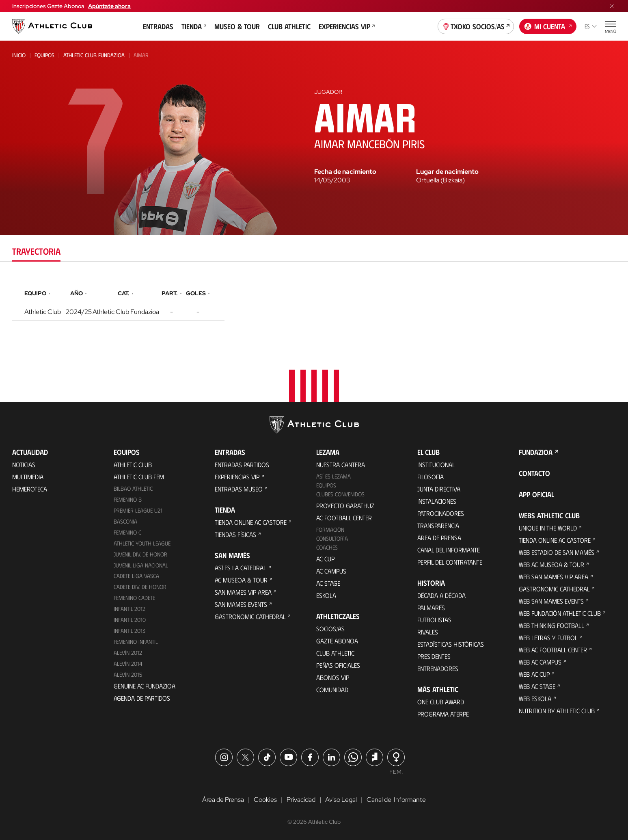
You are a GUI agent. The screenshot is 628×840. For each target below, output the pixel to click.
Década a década (441, 595)
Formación (330, 529)
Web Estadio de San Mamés (557, 552)
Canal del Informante (449, 550)
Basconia (125, 521)
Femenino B (128, 499)
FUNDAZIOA (536, 452)
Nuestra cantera (341, 464)
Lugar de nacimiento (447, 172)
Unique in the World (548, 528)
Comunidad (332, 690)
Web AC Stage (537, 686)
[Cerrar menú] (612, 6)
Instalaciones (437, 501)
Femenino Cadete (134, 598)
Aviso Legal (341, 800)
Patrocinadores (441, 513)
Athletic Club (133, 464)
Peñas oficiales (338, 665)
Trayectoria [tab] (36, 251)
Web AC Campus (540, 662)
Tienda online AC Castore (251, 522)
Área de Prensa (439, 538)
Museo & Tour (237, 26)
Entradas (158, 26)
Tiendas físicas (235, 534)
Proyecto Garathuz (345, 506)
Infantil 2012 (129, 609)
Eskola (326, 595)
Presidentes (434, 656)
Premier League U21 (138, 510)
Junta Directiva (439, 489)
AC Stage (328, 583)
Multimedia (28, 477)
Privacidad (301, 800)
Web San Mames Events (551, 601)
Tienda (194, 26)
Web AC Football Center (553, 650)
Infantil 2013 (129, 631)
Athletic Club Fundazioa (94, 55)
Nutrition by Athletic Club (557, 711)
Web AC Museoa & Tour (551, 564)
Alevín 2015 (128, 674)
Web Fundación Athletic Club (560, 613)
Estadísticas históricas (451, 644)
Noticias (24, 464)
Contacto (534, 473)
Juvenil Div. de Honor (140, 554)
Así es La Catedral (241, 568)
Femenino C (127, 532)
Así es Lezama (333, 476)
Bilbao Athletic (133, 488)
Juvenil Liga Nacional (141, 565)
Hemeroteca (30, 489)
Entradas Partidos (242, 464)
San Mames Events (241, 604)
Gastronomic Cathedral (250, 616)
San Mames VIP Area (243, 592)
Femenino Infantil (136, 642)
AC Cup (325, 559)
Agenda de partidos (142, 698)
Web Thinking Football (551, 625)
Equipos (44, 55)
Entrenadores (438, 668)
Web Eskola (535, 698)
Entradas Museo (239, 489)
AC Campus (331, 571)
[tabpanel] (314, 303)
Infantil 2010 (130, 620)
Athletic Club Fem (139, 477)
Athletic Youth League (142, 543)
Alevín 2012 (128, 653)
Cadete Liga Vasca (136, 576)
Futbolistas (434, 620)
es (591, 26)
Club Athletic (289, 26)
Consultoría (332, 538)
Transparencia (438, 525)
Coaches (327, 547)
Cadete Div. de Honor (140, 587)
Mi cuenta (548, 26)
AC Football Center (344, 518)
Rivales (428, 632)
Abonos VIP (333, 677)
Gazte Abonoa (337, 641)
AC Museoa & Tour (241, 580)
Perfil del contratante (450, 562)
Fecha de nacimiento (345, 172)
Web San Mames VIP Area (554, 577)
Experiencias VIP (347, 26)
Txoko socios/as (476, 26)
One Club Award (441, 702)
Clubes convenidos (340, 494)
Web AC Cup (534, 674)
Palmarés (431, 607)
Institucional (436, 464)
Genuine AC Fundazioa (145, 686)
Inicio (19, 55)
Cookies (265, 800)
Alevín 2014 (128, 664)
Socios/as (330, 629)
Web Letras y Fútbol (548, 638)
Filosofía (431, 477)
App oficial (536, 494)
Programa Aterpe (443, 714)
